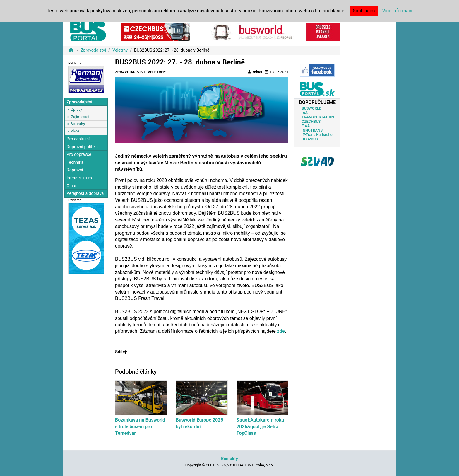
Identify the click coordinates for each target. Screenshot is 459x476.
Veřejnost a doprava (85, 193)
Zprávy (76, 109)
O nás (72, 186)
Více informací (397, 11)
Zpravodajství (93, 50)
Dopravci (75, 170)
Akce (75, 131)
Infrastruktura (79, 178)
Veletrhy (120, 50)
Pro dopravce (79, 155)
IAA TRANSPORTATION (318, 115)
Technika (75, 162)
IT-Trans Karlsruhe (317, 135)
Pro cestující (78, 139)
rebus (255, 72)
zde (281, 331)
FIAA (306, 126)
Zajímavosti (81, 117)
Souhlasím (364, 11)
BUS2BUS (310, 139)
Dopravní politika (82, 147)
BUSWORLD (311, 108)
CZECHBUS (311, 121)
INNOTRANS (312, 130)
